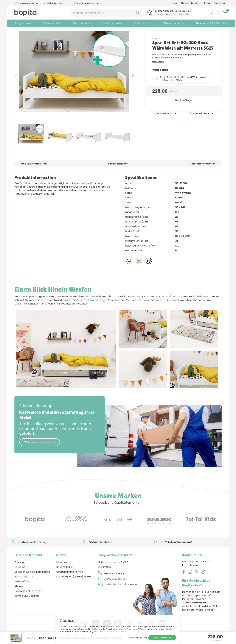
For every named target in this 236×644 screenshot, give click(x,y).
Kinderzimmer (167, 23)
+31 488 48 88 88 (157, 11)
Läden (169, 3)
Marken (178, 3)
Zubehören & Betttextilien (205, 23)
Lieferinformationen (203, 170)
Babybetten (22, 23)
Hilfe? (86, 3)
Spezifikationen (118, 170)
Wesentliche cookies (138, 638)
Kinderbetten (108, 23)
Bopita (156, 45)
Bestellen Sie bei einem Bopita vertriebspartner (32, 583)
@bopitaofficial (85, 306)
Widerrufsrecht (23, 590)
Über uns (62, 571)
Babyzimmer (78, 23)
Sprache (189, 3)
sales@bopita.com (178, 11)
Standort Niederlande (210, 3)
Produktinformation (34, 170)
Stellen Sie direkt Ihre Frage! (121, 593)
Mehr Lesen (158, 68)
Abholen (19, 595)
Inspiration (105, 575)
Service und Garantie (27, 604)
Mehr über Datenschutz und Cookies (111, 631)
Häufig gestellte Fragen (28, 599)
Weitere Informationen (40, 450)
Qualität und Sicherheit (70, 580)
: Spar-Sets (39, 31)
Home (17, 31)
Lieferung (20, 575)
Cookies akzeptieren (162, 638)
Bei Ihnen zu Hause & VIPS (113, 571)
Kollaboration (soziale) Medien (74, 585)
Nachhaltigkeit (65, 575)
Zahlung (19, 571)
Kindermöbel (137, 23)
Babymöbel (50, 23)
